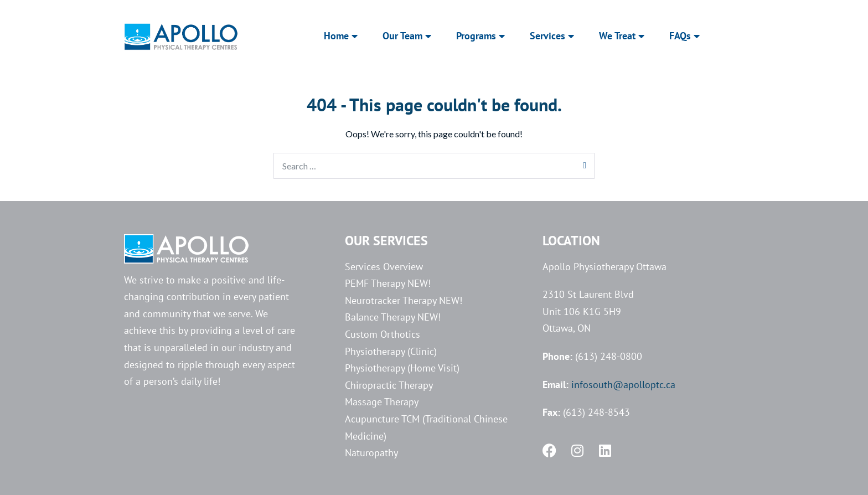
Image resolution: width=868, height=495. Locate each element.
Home (341, 36)
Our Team (407, 36)
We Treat (622, 36)
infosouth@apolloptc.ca (623, 385)
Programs (480, 36)
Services (552, 36)
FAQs (684, 36)
